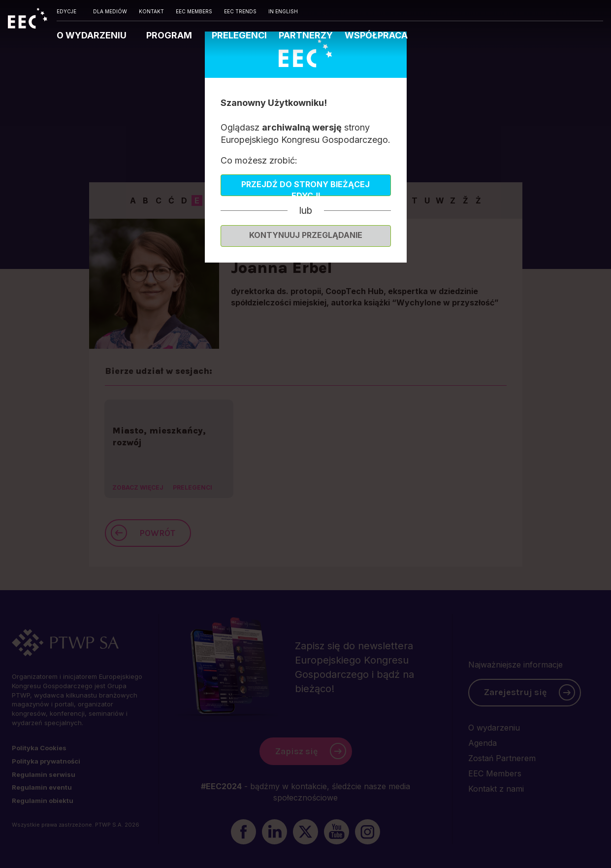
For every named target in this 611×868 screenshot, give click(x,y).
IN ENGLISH (283, 11)
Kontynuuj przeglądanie (306, 235)
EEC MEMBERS (194, 11)
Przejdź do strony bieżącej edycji (305, 188)
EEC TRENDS (240, 11)
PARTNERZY (306, 35)
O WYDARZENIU (93, 35)
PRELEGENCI (239, 35)
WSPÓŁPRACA (376, 35)
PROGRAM (170, 35)
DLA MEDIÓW (110, 11)
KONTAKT (151, 11)
